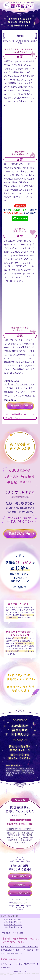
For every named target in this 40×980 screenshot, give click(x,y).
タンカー (12, 964)
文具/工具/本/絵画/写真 (23, 41)
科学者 (7, 953)
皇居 (33, 950)
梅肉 (9, 967)
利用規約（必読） (13, 902)
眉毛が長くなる (16, 953)
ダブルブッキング (22, 947)
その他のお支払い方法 (20, 899)
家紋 (3, 947)
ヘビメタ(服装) (26, 950)
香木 (5, 967)
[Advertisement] (20, 131)
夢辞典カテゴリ (8, 41)
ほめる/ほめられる (12, 950)
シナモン (4, 964)
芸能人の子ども (30, 964)
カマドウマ (20, 964)
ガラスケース (10, 947)
